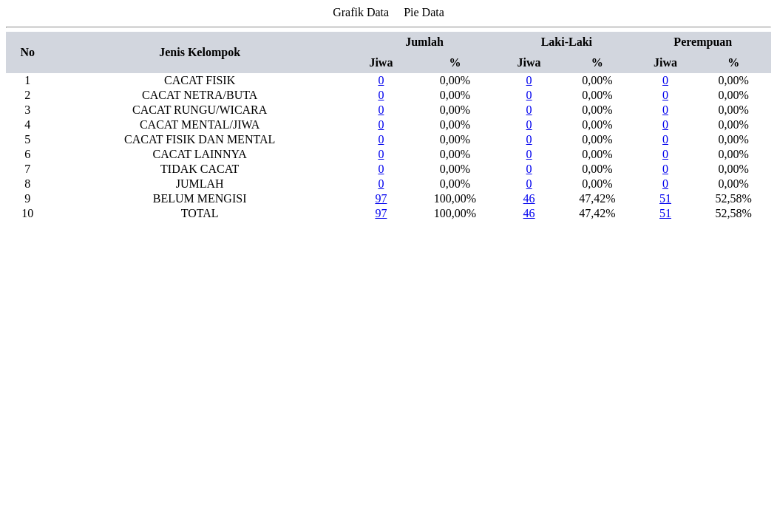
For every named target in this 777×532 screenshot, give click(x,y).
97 (381, 198)
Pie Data (424, 12)
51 (665, 198)
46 (529, 198)
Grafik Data (361, 12)
